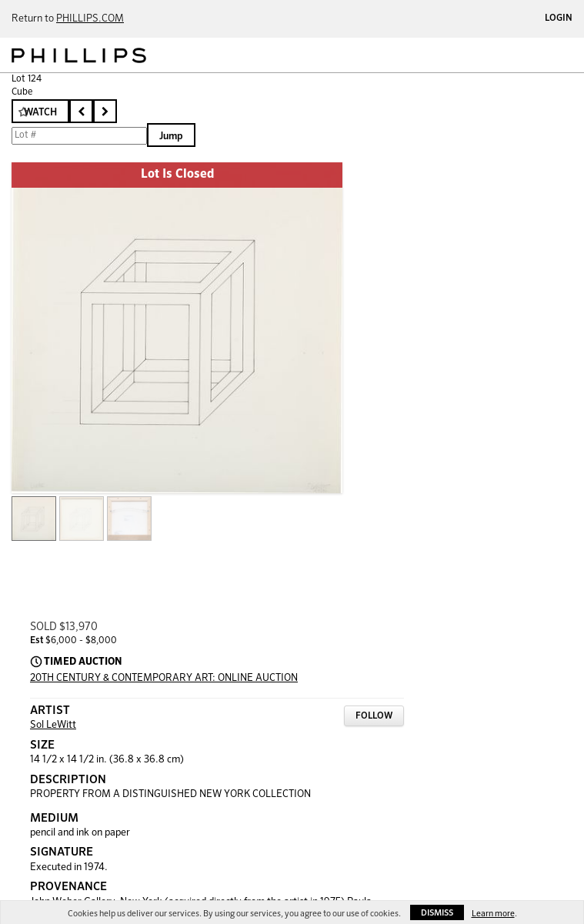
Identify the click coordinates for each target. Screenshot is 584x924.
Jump (171, 137)
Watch (40, 113)
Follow (374, 716)
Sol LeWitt (53, 725)
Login (559, 18)
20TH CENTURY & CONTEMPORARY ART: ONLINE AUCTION (164, 678)
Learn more (493, 914)
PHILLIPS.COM (90, 19)
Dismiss (437, 913)
